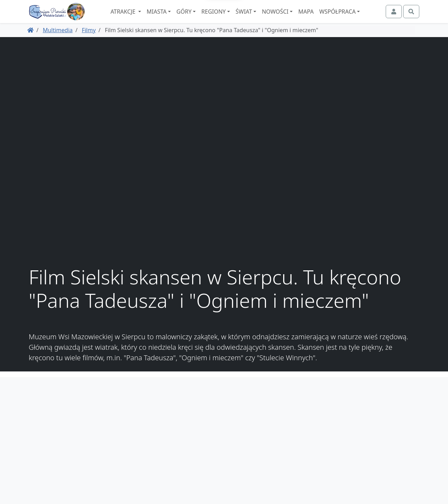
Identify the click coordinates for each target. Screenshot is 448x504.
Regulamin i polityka (391, 435)
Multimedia (58, 42)
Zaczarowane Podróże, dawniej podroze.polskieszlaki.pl (377, 448)
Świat (263, 18)
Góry (203, 18)
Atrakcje (143, 18)
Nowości (294, 18)
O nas (410, 419)
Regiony (233, 18)
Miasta (176, 18)
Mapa (325, 18)
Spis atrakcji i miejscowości (383, 427)
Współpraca (357, 18)
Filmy (89, 42)
